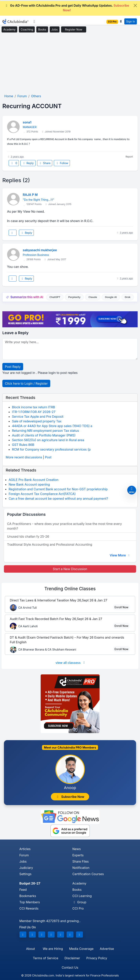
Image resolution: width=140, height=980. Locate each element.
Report (129, 157)
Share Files (81, 861)
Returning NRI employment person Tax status (45, 431)
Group (79, 902)
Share (45, 163)
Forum (24, 855)
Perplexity (75, 297)
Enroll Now (121, 607)
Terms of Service (46, 958)
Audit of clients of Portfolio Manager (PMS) (44, 435)
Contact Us (70, 967)
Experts (78, 855)
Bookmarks (28, 896)
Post (48, 457)
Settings (26, 874)
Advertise (107, 949)
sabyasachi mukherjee (40, 250)
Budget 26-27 (30, 883)
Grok (128, 297)
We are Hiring (53, 949)
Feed (23, 890)
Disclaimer (72, 958)
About (31, 949)
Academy (9, 29)
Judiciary (26, 868)
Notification (81, 868)
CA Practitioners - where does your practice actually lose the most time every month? (65, 526)
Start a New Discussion (70, 569)
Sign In (130, 21)
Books (42, 29)
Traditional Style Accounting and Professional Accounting (50, 544)
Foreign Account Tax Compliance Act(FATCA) (42, 494)
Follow (62, 163)
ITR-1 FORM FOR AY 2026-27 (34, 412)
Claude (93, 297)
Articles (25, 849)
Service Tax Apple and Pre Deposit (38, 417)
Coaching (27, 29)
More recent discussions (24, 457)
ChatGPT (55, 297)
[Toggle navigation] (34, 22)
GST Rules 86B (23, 445)
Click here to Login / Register (26, 383)
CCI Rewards (29, 908)
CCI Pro (78, 908)
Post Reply (13, 367)
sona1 (27, 122)
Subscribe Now (70, 797)
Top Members (30, 902)
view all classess (71, 663)
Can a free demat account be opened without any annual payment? (58, 499)
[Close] (135, 5)
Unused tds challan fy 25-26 (28, 536)
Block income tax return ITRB (33, 407)
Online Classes (70, 589)
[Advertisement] (70, 63)
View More (120, 555)
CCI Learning (82, 896)
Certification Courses (88, 874)
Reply (28, 163)
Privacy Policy (97, 958)
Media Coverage (81, 949)
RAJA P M (30, 195)
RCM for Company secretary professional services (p (51, 449)
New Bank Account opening (29, 484)
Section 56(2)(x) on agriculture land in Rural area (48, 440)
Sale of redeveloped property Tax (37, 421)
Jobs (55, 29)
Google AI (111, 297)
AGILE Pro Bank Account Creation (34, 480)
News (77, 849)
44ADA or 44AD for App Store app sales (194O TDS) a (52, 426)
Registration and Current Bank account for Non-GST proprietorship (58, 489)
